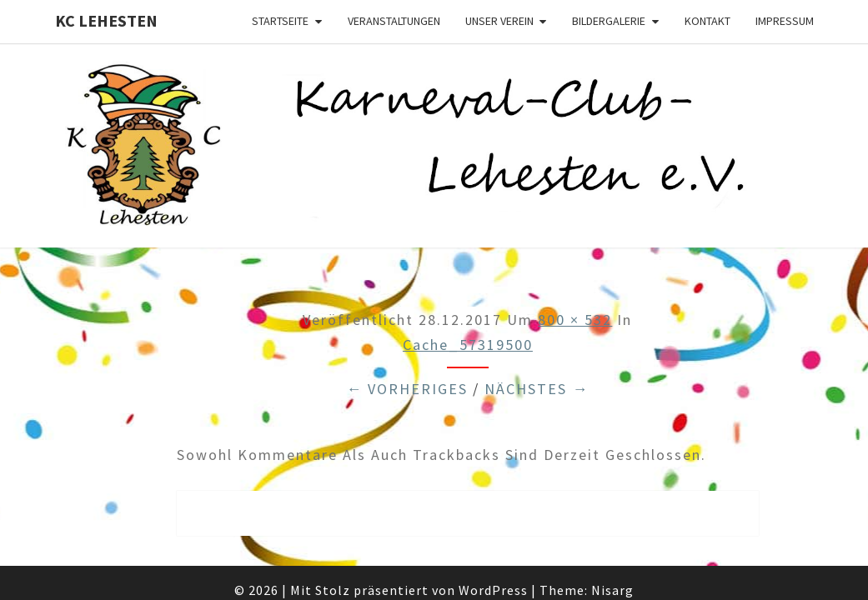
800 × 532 (575, 276)
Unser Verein (499, 21)
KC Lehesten (106, 20)
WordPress (493, 547)
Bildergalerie (609, 21)
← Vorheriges (407, 345)
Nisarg (612, 547)
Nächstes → (537, 345)
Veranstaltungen (394, 21)
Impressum (785, 21)
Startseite (280, 21)
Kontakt (707, 21)
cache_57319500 (468, 302)
